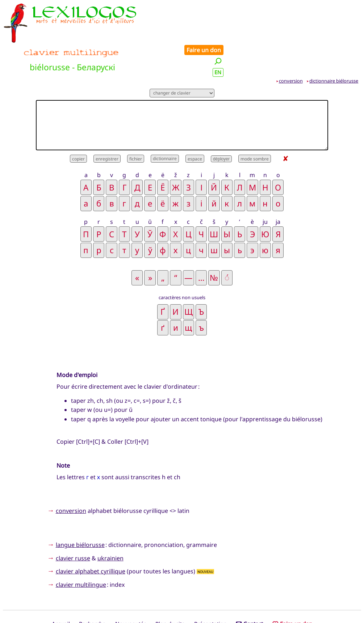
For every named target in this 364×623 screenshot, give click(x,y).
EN (353, 30)
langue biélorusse (80, 513)
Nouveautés (131, 591)
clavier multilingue (81, 552)
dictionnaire (165, 126)
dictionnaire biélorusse (334, 48)
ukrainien (110, 526)
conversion (291, 48)
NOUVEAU (205, 539)
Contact (249, 591)
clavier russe (73, 526)
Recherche (92, 591)
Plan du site (170, 591)
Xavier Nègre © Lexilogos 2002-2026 (182, 604)
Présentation (210, 591)
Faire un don (339, 8)
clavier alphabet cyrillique (91, 539)
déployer (221, 126)
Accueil (61, 591)
